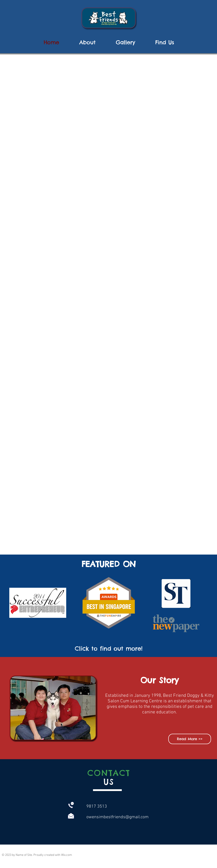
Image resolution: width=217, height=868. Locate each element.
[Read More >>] (190, 739)
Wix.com (67, 855)
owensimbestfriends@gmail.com (117, 817)
